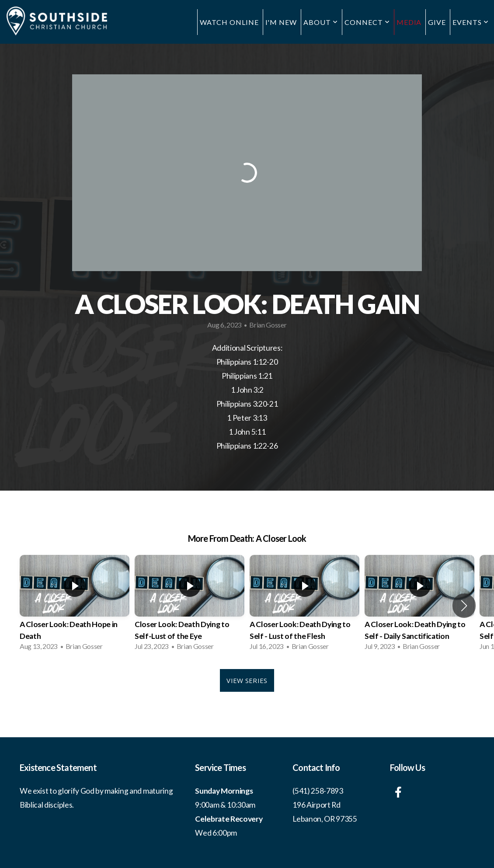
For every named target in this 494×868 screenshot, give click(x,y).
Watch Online (229, 22)
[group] (75, 605)
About (321, 22)
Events (471, 22)
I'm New (281, 22)
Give (437, 22)
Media (409, 22)
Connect (367, 22)
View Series (247, 680)
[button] (464, 606)
